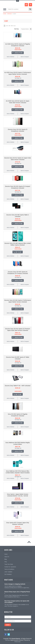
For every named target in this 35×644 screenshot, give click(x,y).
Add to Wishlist (10, 57)
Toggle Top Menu (18, 1)
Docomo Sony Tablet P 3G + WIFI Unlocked (18, 386)
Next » (15, 26)
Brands (10, 14)
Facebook (6, 634)
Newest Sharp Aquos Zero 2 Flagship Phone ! (17, 592)
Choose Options (19, 53)
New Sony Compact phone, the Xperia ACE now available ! (17, 602)
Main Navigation (5, 9)
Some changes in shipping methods (15, 584)
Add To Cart (19, 252)
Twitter (9, 634)
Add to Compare (25, 57)
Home (5, 14)
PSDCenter (18, 642)
